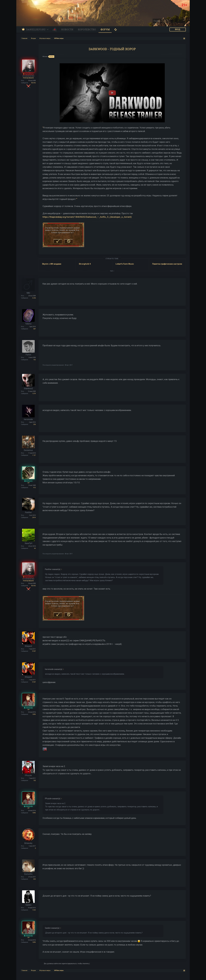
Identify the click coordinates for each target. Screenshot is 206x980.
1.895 (34, 714)
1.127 (34, 455)
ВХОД (178, 29)
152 (35, 360)
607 (35, 329)
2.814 (34, 518)
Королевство (87, 29)
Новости (67, 29)
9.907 (34, 651)
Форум (105, 29)
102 (35, 780)
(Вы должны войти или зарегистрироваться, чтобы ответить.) (67, 964)
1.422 (34, 910)
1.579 (34, 394)
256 (35, 424)
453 (35, 879)
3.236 (34, 298)
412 (35, 488)
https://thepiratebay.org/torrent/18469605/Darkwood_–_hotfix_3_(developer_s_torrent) (87, 217)
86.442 (34, 83)
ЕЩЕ (112, 271)
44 (35, 548)
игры (51, 57)
